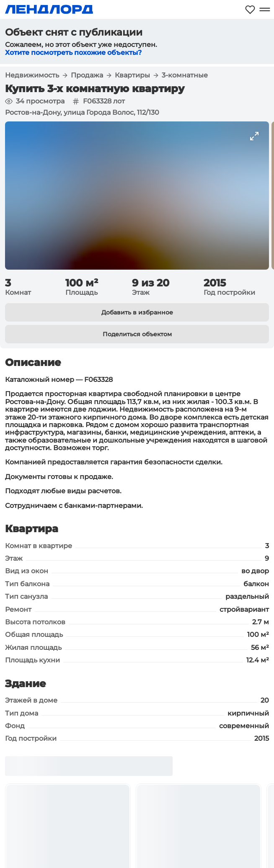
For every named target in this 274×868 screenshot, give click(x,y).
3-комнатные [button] (185, 75)
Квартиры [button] (132, 75)
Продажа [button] (87, 75)
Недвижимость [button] (32, 75)
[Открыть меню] (265, 9)
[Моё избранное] (250, 9)
